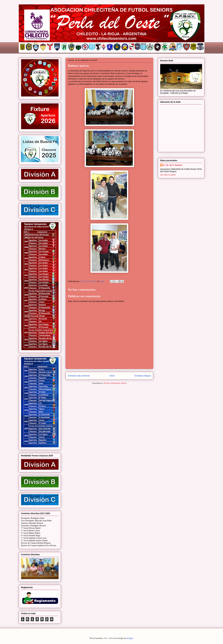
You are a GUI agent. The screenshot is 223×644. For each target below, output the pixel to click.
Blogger (130, 638)
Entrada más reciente (79, 376)
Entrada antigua (143, 376)
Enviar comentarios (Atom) (115, 383)
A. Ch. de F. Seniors (173, 165)
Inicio (112, 376)
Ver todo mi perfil (168, 175)
